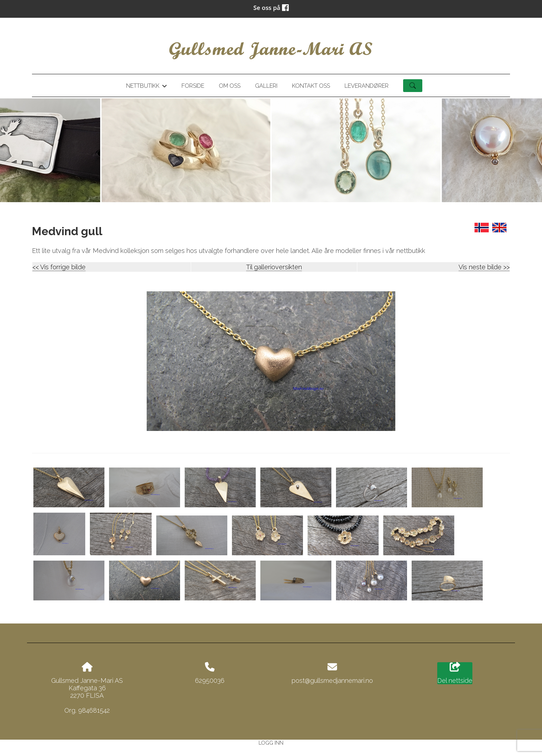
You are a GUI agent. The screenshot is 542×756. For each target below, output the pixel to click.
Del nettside (455, 673)
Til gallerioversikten (274, 267)
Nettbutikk (146, 87)
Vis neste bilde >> (484, 267)
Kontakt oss (311, 86)
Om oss (230, 86)
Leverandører (367, 86)
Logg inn (271, 743)
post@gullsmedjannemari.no (332, 681)
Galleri (266, 86)
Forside (193, 86)
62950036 (210, 681)
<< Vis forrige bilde (59, 267)
